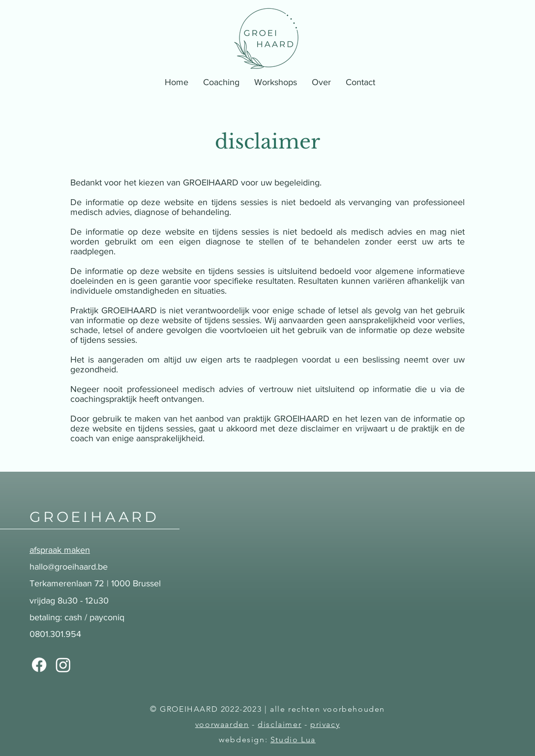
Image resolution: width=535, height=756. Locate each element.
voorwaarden (222, 724)
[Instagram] (63, 665)
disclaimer (280, 724)
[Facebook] (39, 665)
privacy (325, 724)
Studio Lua (293, 740)
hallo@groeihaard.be (69, 567)
